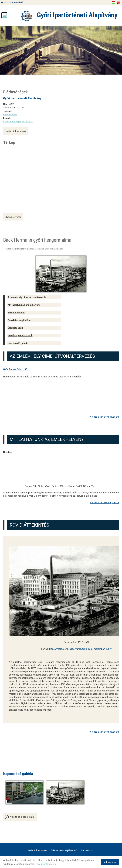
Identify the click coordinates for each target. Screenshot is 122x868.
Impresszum (88, 849)
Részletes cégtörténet (20, 320)
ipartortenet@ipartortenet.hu (18, 121)
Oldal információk (38, 849)
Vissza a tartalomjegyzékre (104, 417)
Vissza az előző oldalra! (23, 815)
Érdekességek (15, 328)
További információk (15, 131)
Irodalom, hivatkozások (20, 335)
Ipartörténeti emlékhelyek (16, 249)
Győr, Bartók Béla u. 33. (15, 369)
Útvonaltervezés (13, 217)
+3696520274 (10, 114)
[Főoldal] (23, 16)
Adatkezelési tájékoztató (64, 849)
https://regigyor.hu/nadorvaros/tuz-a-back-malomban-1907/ (80, 649)
